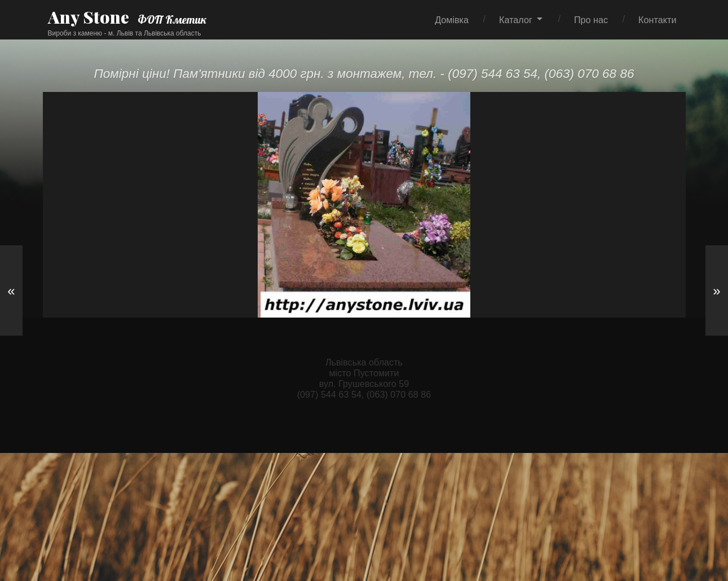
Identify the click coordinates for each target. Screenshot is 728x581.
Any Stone (89, 17)
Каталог (516, 20)
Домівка (452, 20)
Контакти (657, 20)
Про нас (591, 20)
